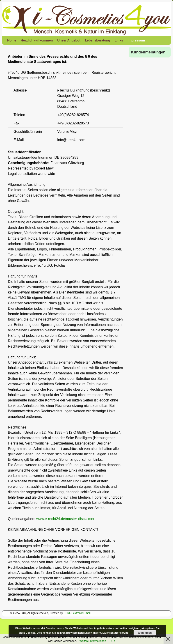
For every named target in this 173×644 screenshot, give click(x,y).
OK (113, 641)
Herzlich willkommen (37, 40)
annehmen (145, 633)
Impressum (136, 40)
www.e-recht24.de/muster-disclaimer (65, 519)
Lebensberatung (98, 40)
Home (12, 40)
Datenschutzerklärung (116, 633)
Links (119, 40)
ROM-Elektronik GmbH (77, 613)
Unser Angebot (69, 40)
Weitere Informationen (93, 641)
